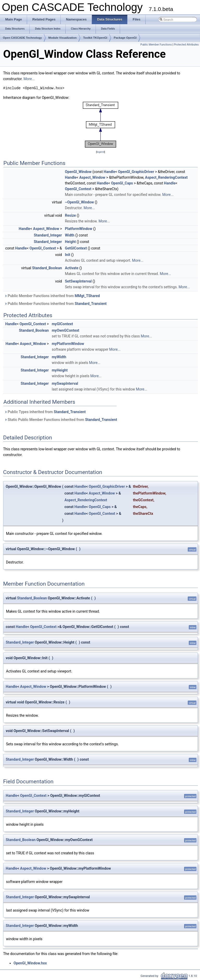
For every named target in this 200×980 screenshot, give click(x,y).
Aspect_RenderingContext (166, 177)
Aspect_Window (92, 177)
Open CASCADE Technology (22, 38)
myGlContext (63, 324)
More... (29, 79)
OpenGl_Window (78, 172)
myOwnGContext (66, 330)
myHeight (60, 370)
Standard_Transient (91, 304)
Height (70, 242)
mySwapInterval (65, 383)
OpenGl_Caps (122, 183)
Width (70, 235)
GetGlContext (76, 248)
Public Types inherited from (45, 412)
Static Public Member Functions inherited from (61, 420)
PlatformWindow (79, 229)
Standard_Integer (48, 235)
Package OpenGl (125, 38)
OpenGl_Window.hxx (30, 963)
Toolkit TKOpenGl (95, 38)
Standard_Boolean (47, 268)
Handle (109, 172)
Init (67, 255)
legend (100, 152)
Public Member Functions (156, 45)
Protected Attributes (186, 45)
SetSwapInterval (78, 281)
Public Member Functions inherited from (52, 296)
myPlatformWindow (68, 344)
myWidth (59, 357)
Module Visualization (63, 38)
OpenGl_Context (78, 189)
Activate (72, 268)
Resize (70, 215)
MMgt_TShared (87, 296)
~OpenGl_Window (79, 202)
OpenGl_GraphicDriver (136, 172)
